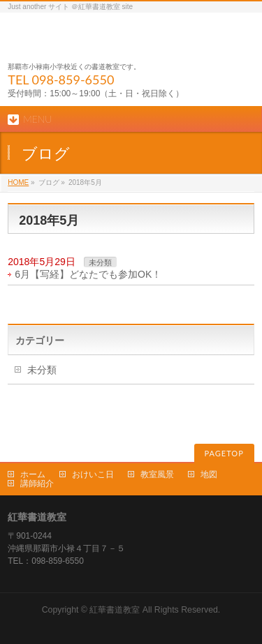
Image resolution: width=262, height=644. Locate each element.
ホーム (33, 474)
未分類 (100, 262)
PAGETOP (224, 453)
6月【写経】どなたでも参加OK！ (88, 274)
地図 (209, 474)
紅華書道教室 (115, 610)
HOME (18, 182)
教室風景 (157, 474)
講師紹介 (37, 484)
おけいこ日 (93, 474)
